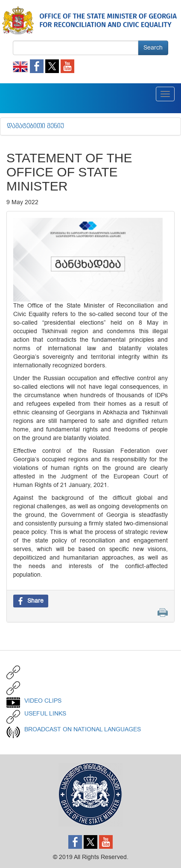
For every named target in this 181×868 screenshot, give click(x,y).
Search (153, 48)
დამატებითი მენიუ (35, 126)
